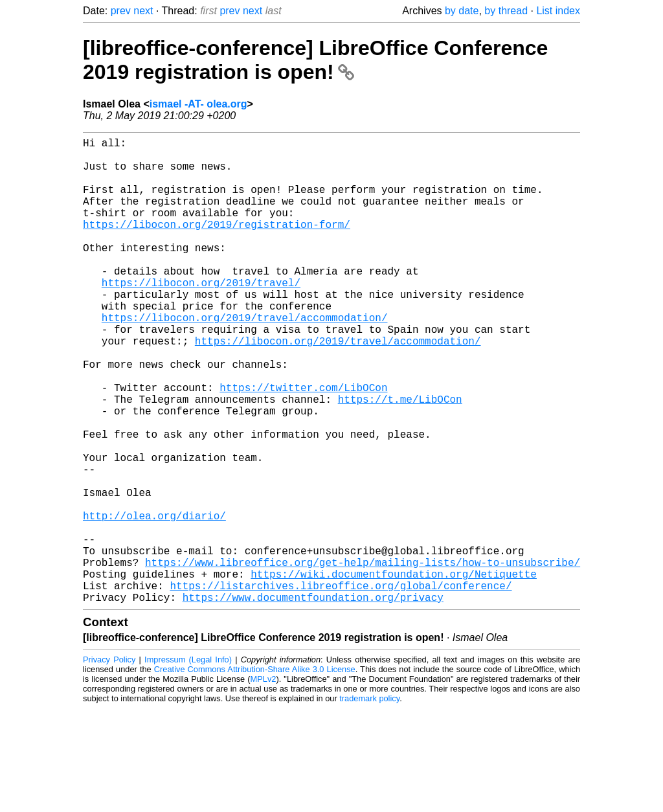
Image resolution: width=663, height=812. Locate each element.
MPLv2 (264, 783)
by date (462, 11)
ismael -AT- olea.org (198, 104)
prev (121, 11)
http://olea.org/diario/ (154, 601)
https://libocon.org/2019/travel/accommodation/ (245, 359)
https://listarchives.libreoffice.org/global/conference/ (341, 686)
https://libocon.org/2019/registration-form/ (217, 245)
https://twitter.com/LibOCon (303, 444)
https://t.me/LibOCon (400, 458)
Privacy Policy (109, 763)
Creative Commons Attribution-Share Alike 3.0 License (255, 773)
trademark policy (369, 802)
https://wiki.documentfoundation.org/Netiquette (394, 672)
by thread (506, 11)
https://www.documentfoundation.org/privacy (313, 701)
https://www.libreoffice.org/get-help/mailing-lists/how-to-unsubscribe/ (363, 658)
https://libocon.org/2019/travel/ (201, 316)
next (143, 11)
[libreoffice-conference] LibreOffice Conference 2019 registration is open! (315, 60)
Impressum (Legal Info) (188, 763)
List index (558, 11)
